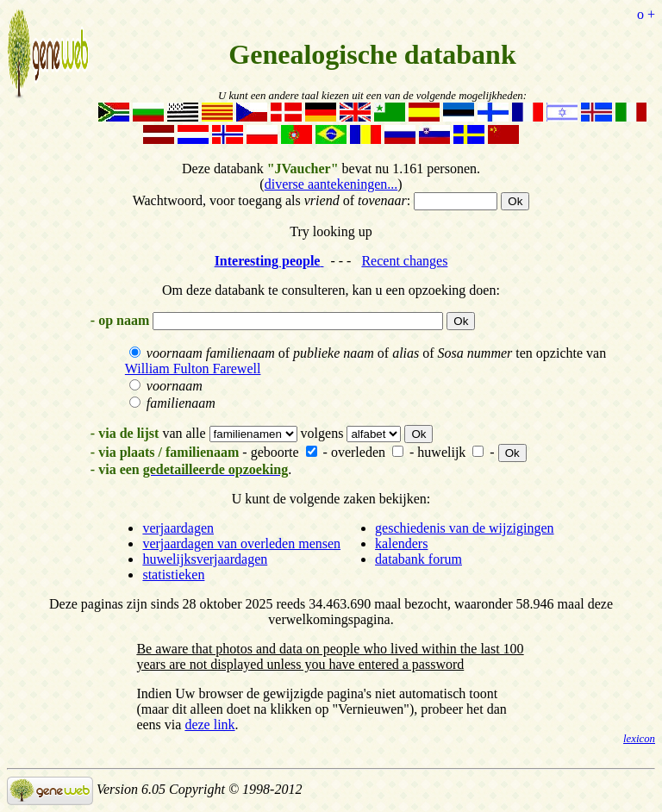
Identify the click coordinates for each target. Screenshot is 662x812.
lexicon (639, 739)
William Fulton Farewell (193, 369)
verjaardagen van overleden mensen (241, 543)
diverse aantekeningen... (331, 184)
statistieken (173, 575)
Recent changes (404, 261)
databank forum (418, 559)
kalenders (401, 543)
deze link (209, 725)
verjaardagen (178, 528)
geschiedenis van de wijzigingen (465, 528)
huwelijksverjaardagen (205, 559)
